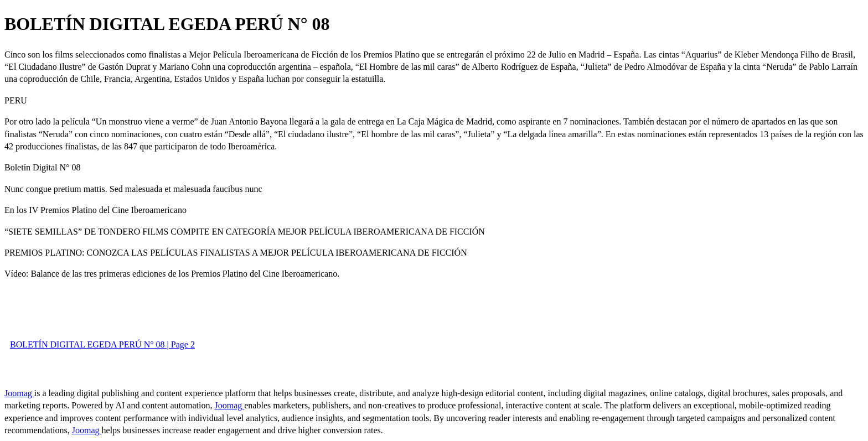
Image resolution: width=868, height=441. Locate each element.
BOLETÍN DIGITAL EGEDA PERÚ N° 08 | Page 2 (102, 344)
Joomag (19, 393)
